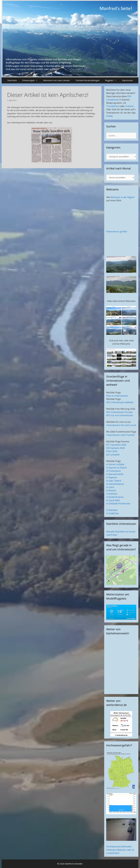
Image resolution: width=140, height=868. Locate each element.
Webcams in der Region (122, 197)
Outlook (129, 106)
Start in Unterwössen (117, 396)
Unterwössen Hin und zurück (121, 425)
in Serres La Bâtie (115, 464)
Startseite (12, 80)
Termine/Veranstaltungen (87, 80)
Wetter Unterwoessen (121, 713)
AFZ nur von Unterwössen (120, 415)
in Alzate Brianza (115, 497)
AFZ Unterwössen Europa (119, 412)
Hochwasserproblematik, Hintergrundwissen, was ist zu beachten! (120, 850)
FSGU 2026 (112, 451)
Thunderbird (113, 106)
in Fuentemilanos (115, 484)
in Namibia (112, 510)
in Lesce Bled (113, 500)
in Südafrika (112, 513)
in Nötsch (111, 490)
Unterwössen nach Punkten (121, 435)
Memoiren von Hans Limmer (57, 80)
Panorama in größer (117, 231)
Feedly (109, 116)
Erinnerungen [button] (31, 80)
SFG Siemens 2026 (115, 448)
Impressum (127, 80)
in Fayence (112, 477)
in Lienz (110, 487)
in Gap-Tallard (114, 481)
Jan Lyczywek (113, 455)
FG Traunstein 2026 (116, 445)
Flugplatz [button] (112, 80)
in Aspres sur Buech (116, 468)
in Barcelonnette (115, 474)
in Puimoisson (113, 471)
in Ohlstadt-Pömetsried (118, 504)
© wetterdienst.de (121, 735)
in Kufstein (112, 494)
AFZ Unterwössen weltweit (120, 402)
